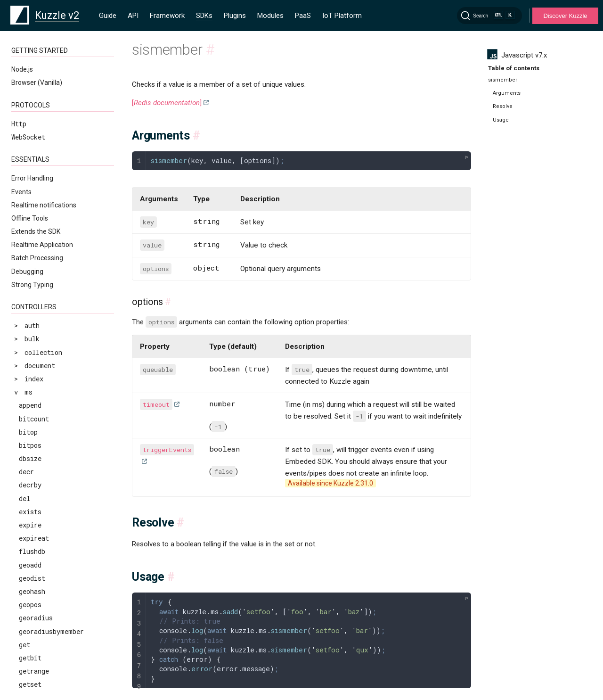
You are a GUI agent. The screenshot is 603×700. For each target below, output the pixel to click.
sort (26, 101)
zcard (28, 274)
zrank (28, 380)
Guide (108, 16)
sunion (30, 181)
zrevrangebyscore (49, 474)
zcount (30, 287)
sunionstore (40, 194)
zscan (28, 500)
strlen (30, 168)
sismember (36, 62)
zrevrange (36, 447)
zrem (27, 393)
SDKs (204, 16)
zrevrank (34, 487)
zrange (30, 341)
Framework (167, 16)
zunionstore (40, 526)
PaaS (303, 16)
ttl (24, 234)
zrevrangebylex (45, 460)
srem (27, 141)
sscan (28, 154)
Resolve (503, 106)
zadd (26, 261)
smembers (34, 75)
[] (167, 103)
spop (26, 114)
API (133, 16)
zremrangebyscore (49, 433)
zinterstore (40, 314)
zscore (30, 513)
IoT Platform (342, 16)
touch (28, 221)
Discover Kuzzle (565, 16)
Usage (501, 120)
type (26, 247)
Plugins (235, 16)
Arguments (507, 93)
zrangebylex (40, 354)
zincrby (32, 301)
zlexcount (36, 327)
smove (29, 88)
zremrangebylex (45, 407)
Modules (270, 16)
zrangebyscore (43, 367)
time (27, 208)
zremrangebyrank (47, 420)
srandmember (40, 128)
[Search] (489, 16)
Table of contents (514, 68)
